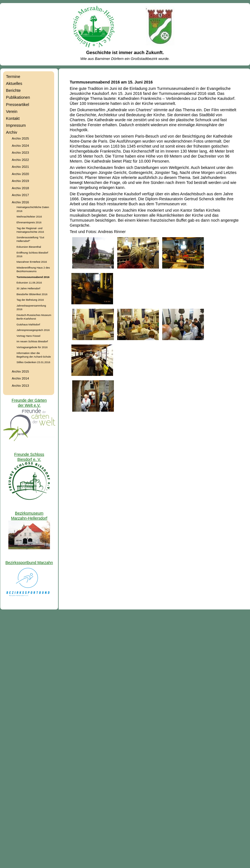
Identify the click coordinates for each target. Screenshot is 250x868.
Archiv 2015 (21, 371)
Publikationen (18, 97)
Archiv (12, 132)
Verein (12, 112)
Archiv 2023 (21, 152)
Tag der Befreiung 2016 (30, 300)
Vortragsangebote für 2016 (32, 347)
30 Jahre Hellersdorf (28, 288)
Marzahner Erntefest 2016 (32, 262)
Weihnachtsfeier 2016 (29, 217)
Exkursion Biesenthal (29, 247)
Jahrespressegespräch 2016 (33, 330)
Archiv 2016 (21, 202)
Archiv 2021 (21, 167)
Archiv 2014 (21, 378)
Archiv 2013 (21, 385)
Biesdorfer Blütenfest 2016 (32, 294)
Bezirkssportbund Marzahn (29, 563)
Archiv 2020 (21, 174)
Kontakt (13, 118)
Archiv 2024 (21, 145)
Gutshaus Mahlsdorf (28, 324)
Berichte (13, 90)
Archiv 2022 (21, 160)
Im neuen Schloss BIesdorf (32, 341)
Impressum (16, 125)
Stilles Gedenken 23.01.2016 (33, 362)
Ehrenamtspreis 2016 (29, 222)
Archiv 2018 (21, 188)
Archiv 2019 (21, 181)
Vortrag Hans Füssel (29, 336)
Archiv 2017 (21, 195)
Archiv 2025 (21, 138)
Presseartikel (18, 105)
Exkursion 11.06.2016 (29, 283)
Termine (13, 77)
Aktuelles (14, 83)
